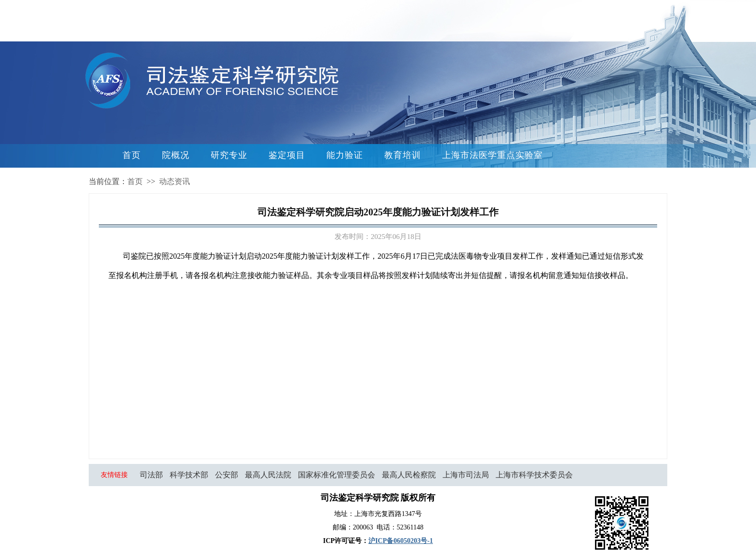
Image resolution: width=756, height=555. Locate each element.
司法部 (151, 475)
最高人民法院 (268, 475)
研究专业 (229, 155)
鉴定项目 (287, 155)
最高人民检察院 (409, 475)
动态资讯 (175, 181)
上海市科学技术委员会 (534, 475)
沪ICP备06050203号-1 (401, 541)
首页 (132, 155)
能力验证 (345, 155)
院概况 (176, 155)
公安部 (227, 475)
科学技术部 (189, 475)
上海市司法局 (466, 475)
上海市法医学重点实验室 (493, 155)
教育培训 (403, 155)
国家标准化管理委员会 (337, 475)
